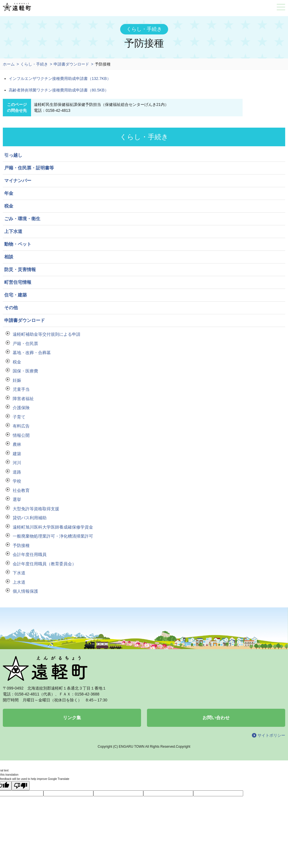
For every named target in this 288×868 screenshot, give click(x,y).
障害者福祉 (23, 399)
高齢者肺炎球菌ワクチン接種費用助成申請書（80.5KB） (59, 90)
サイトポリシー (271, 735)
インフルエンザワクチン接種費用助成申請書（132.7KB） (60, 78)
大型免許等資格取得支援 (36, 509)
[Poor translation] (21, 786)
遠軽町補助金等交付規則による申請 (47, 334)
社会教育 (21, 490)
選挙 (17, 499)
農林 (17, 444)
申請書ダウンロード (71, 64)
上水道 (19, 582)
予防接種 (21, 545)
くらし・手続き (34, 64)
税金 (17, 362)
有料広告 (21, 426)
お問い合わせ (216, 718)
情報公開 (21, 435)
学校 (17, 481)
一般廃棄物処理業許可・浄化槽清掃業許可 (53, 536)
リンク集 (72, 718)
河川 (17, 463)
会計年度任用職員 (30, 554)
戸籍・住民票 (25, 344)
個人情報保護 (25, 591)
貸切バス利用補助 (30, 518)
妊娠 (17, 380)
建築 (17, 454)
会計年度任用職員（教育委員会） (44, 564)
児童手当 (21, 389)
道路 (17, 472)
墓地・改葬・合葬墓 (32, 353)
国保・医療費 (25, 371)
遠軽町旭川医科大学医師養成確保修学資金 (53, 527)
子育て (19, 417)
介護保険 (21, 408)
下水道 (19, 573)
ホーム (9, 64)
